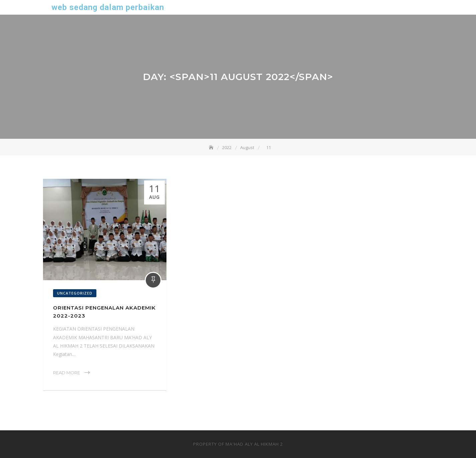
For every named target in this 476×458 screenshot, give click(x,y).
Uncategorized (75, 293)
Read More (67, 373)
